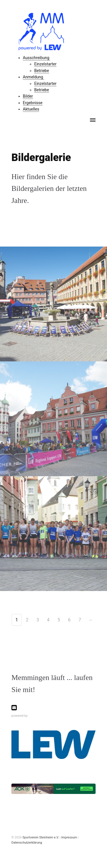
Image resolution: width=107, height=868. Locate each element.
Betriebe (42, 71)
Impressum (69, 837)
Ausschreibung (37, 58)
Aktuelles (31, 109)
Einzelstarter (45, 64)
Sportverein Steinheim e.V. (41, 837)
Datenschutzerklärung (27, 843)
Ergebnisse (33, 103)
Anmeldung (34, 77)
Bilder (28, 96)
